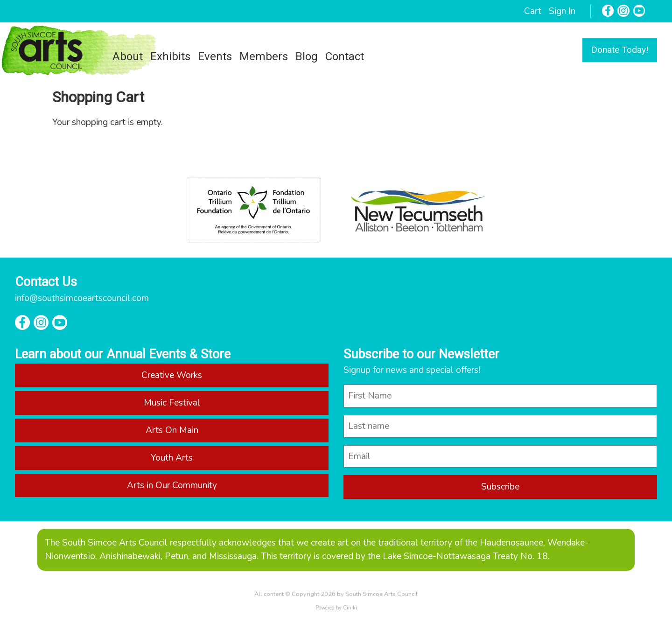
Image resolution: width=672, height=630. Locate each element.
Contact (345, 56)
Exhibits (170, 56)
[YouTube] (639, 11)
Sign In (562, 11)
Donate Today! (620, 50)
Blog (307, 56)
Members (264, 56)
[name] (500, 396)
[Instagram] (623, 11)
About (128, 56)
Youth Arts (172, 458)
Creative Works (172, 375)
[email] (500, 457)
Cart (533, 11)
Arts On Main (172, 430)
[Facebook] (608, 11)
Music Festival (172, 403)
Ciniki (350, 608)
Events (215, 56)
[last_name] (500, 426)
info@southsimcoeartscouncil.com (82, 298)
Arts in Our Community (172, 485)
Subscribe (500, 487)
